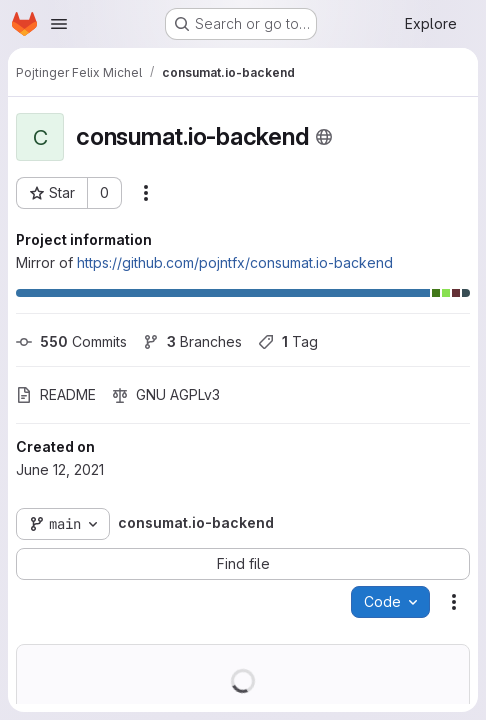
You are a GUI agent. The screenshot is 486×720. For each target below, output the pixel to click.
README (56, 394)
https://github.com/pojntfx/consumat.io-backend (235, 262)
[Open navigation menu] (59, 24)
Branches (192, 341)
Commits (71, 341)
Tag (288, 341)
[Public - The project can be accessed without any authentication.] (324, 137)
